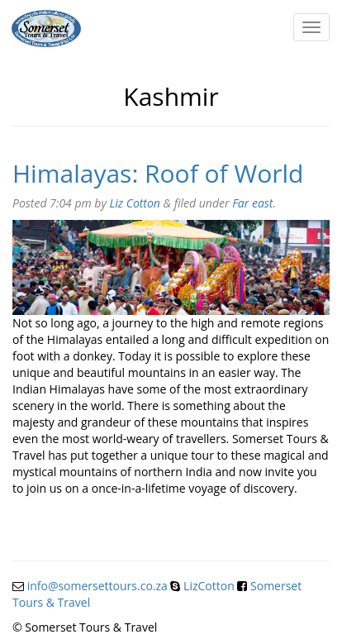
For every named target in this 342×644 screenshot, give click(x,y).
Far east (252, 203)
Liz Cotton (135, 203)
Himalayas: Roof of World (158, 173)
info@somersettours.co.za (97, 586)
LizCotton (209, 586)
